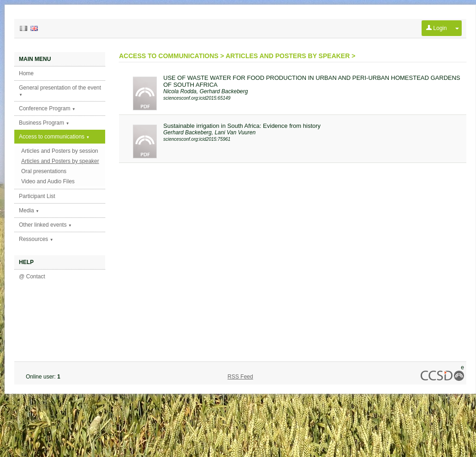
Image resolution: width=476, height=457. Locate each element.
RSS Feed (240, 377)
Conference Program (47, 108)
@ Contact (32, 277)
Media (29, 210)
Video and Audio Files (48, 181)
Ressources (36, 239)
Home (26, 73)
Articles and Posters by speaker (60, 161)
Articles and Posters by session (60, 151)
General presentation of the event (60, 91)
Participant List (37, 196)
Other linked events (45, 225)
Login (437, 28)
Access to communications (54, 137)
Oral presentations (44, 171)
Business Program (44, 123)
